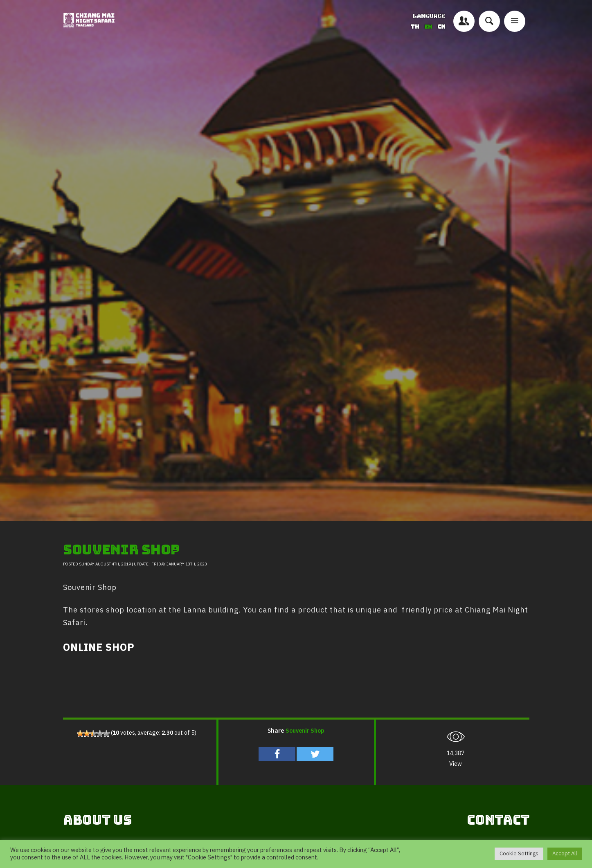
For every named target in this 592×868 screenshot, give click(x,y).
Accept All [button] (565, 854)
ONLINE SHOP (99, 648)
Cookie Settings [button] (519, 854)
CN (441, 27)
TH (415, 27)
